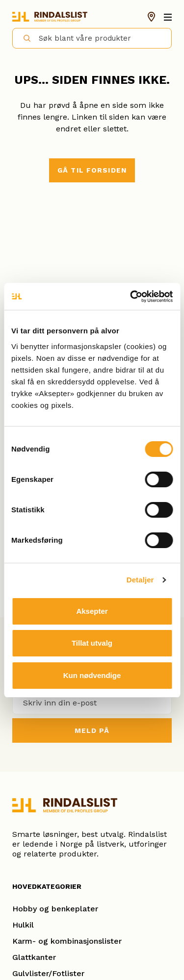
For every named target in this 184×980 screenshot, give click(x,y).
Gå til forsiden (92, 170)
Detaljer (140, 580)
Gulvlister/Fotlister (48, 973)
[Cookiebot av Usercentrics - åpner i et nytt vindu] (131, 297)
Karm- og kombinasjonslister (67, 941)
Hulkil (23, 925)
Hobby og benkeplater (55, 909)
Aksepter (92, 611)
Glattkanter (34, 957)
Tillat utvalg (92, 643)
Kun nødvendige (92, 675)
